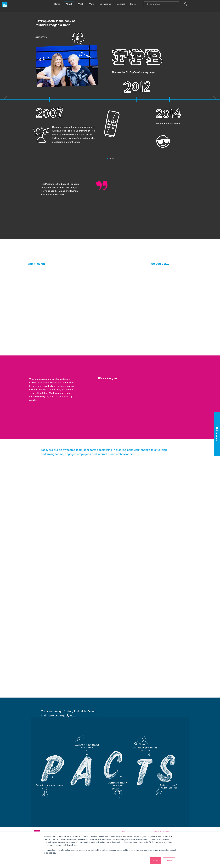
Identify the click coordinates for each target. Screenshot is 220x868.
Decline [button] (169, 861)
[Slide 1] (107, 159)
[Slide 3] (113, 159)
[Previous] (6, 99)
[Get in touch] (217, 434)
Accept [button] (155, 861)
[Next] (214, 99)
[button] (80, 2)
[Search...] (161, 4)
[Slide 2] (110, 159)
